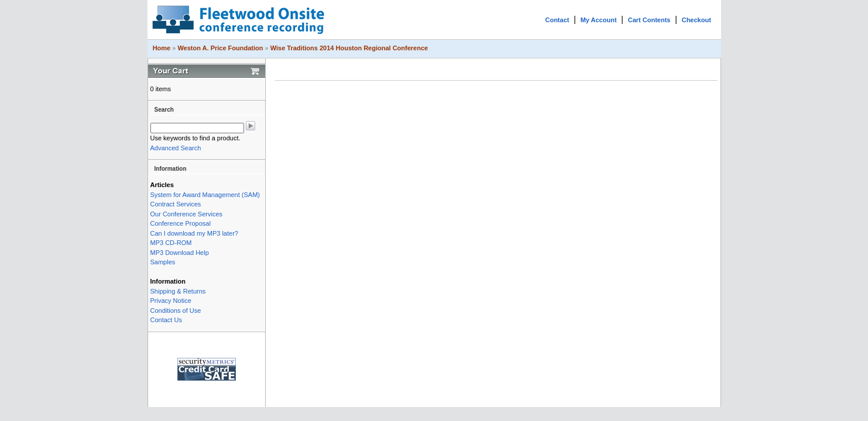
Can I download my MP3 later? (194, 233)
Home (162, 48)
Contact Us (166, 320)
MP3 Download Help (180, 253)
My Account (599, 20)
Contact (557, 20)
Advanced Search (176, 148)
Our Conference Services (187, 214)
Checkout (697, 20)
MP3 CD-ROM (171, 243)
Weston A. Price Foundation (220, 48)
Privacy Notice (171, 301)
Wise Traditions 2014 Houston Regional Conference (349, 48)
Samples (163, 262)
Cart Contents (649, 20)
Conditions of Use (176, 310)
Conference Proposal (181, 223)
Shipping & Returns (178, 291)
